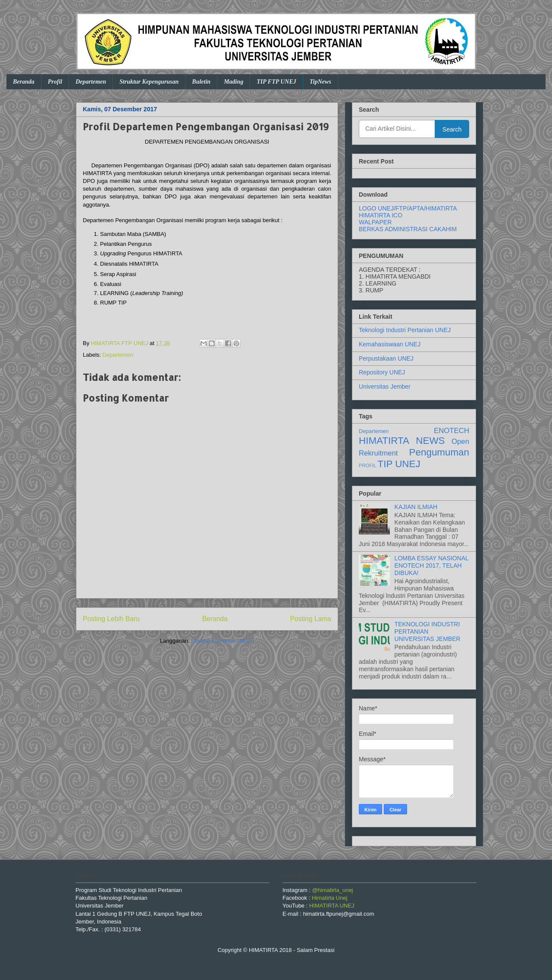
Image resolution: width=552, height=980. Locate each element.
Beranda (24, 82)
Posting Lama (311, 619)
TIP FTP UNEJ (276, 82)
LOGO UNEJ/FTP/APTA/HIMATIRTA (408, 208)
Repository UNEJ (382, 372)
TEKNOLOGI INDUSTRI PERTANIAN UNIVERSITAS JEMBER (428, 631)
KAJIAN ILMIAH (416, 507)
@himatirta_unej (333, 890)
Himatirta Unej (329, 898)
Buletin (201, 82)
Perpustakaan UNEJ (386, 358)
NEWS (430, 441)
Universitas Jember (385, 386)
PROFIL (367, 465)
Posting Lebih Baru (111, 619)
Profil (55, 82)
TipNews (320, 82)
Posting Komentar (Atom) (223, 641)
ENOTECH (452, 431)
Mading (234, 82)
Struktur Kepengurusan (149, 82)
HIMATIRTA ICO (381, 215)
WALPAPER (375, 222)
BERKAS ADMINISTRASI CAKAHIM (408, 229)
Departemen (91, 82)
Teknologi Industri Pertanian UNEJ (405, 330)
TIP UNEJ (399, 464)
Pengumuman (439, 452)
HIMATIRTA (384, 441)
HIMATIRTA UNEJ (332, 906)
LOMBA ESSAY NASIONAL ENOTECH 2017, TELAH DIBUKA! (432, 565)
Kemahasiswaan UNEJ (390, 344)
